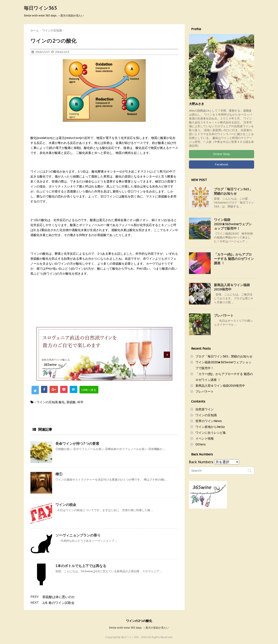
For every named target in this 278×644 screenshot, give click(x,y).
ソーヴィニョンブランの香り (78, 535)
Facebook (222, 164)
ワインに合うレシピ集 (211, 433)
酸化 (62, 402)
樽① (59, 474)
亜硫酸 (71, 402)
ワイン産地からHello (210, 427)
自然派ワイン (205, 409)
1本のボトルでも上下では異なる (81, 566)
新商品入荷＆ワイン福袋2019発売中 (220, 386)
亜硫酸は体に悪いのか (59, 597)
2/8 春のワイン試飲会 (58, 603)
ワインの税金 (66, 505)
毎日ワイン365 (40, 8)
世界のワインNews (209, 421)
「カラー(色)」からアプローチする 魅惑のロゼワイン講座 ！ (234, 259)
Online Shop (222, 154)
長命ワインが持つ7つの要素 (77, 443)
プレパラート (224, 315)
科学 (80, 402)
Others (201, 444)
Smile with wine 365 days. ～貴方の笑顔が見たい (139, 627)
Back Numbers (201, 462)
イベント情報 (205, 439)
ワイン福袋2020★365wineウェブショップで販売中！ (233, 224)
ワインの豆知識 (47, 402)
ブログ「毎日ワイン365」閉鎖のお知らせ (233, 191)
